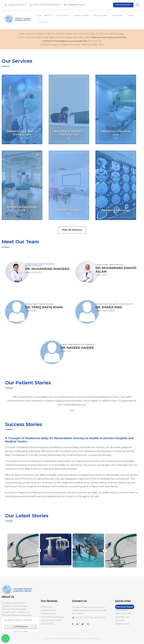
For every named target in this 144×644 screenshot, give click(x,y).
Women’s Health (48, 614)
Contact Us (43, 22)
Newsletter (120, 620)
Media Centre (117, 15)
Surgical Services (48, 610)
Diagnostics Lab (122, 617)
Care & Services (62, 15)
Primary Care (47, 607)
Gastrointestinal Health (51, 620)
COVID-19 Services (123, 614)
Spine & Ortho (47, 624)
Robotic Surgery (101, 15)
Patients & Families (81, 15)
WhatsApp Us (20, 627)
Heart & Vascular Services (52, 617)
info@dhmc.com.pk (76, 5)
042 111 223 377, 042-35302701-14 (47, 5)
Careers (131, 15)
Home (39, 15)
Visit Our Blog (121, 610)
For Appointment (123, 5)
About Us (48, 15)
